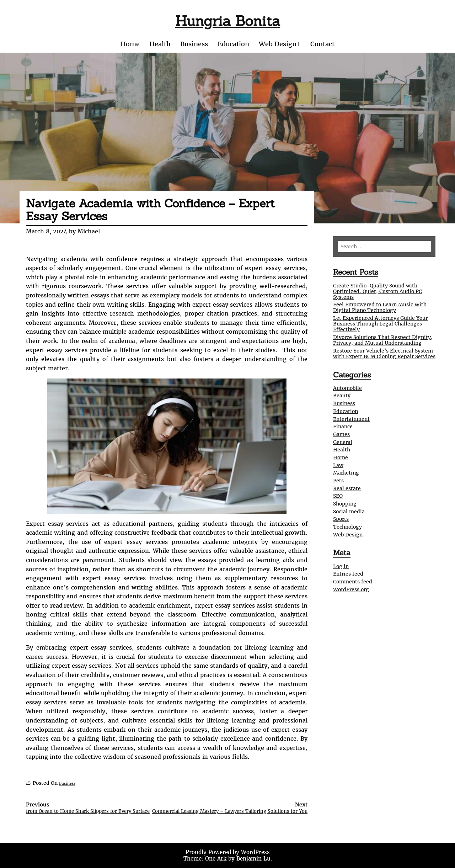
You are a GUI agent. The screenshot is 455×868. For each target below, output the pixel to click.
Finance (343, 427)
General (343, 442)
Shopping (345, 504)
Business (194, 44)
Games (341, 434)
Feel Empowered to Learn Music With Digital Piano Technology (380, 307)
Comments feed (353, 582)
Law (338, 465)
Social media (349, 512)
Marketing (346, 473)
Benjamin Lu (253, 859)
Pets (338, 481)
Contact (322, 44)
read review (67, 605)
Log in (341, 566)
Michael (89, 231)
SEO (338, 496)
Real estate (347, 488)
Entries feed (348, 574)
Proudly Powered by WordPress (228, 852)
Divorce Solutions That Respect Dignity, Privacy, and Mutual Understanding (383, 340)
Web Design (278, 44)
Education (233, 44)
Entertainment (351, 419)
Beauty (342, 396)
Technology (347, 527)
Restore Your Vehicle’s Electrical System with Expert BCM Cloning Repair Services (384, 354)
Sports (341, 519)
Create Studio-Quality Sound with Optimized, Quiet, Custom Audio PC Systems (378, 291)
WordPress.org (351, 589)
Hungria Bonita (228, 21)
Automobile (347, 388)
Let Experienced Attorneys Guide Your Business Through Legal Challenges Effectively (380, 324)
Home (130, 44)
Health (160, 44)
